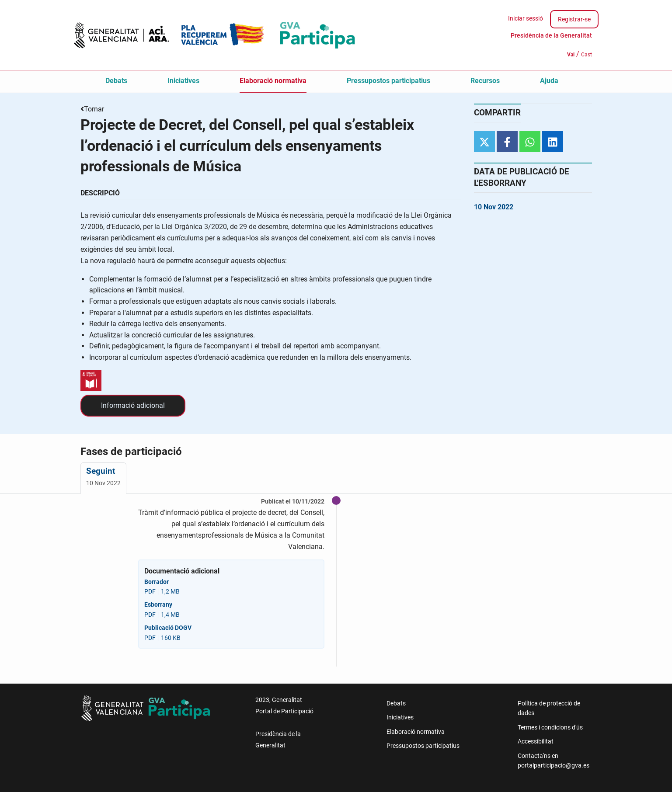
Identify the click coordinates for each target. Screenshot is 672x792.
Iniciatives (183, 81)
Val (571, 55)
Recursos (485, 81)
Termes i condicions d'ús (550, 727)
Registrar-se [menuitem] (574, 19)
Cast (587, 55)
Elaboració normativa (273, 81)
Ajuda (549, 81)
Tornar (94, 109)
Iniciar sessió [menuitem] (526, 18)
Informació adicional (133, 405)
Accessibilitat (536, 741)
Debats (116, 81)
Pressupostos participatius (388, 81)
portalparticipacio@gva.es (554, 765)
